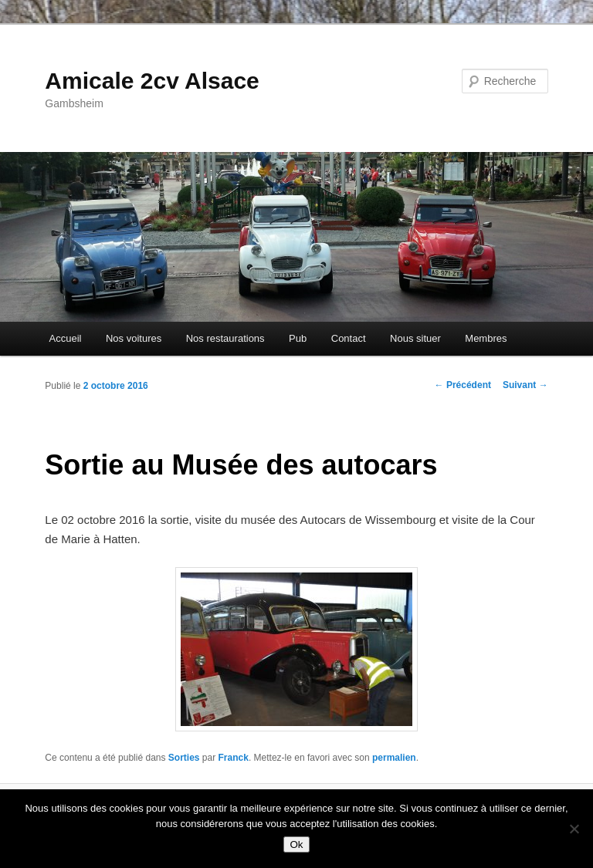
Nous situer (415, 338)
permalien (394, 758)
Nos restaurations (225, 338)
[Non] (574, 829)
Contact (349, 338)
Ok (296, 844)
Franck (234, 758)
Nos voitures (134, 338)
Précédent (463, 385)
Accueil (66, 338)
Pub (298, 338)
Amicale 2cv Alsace (152, 81)
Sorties (184, 758)
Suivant (525, 385)
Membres (486, 338)
